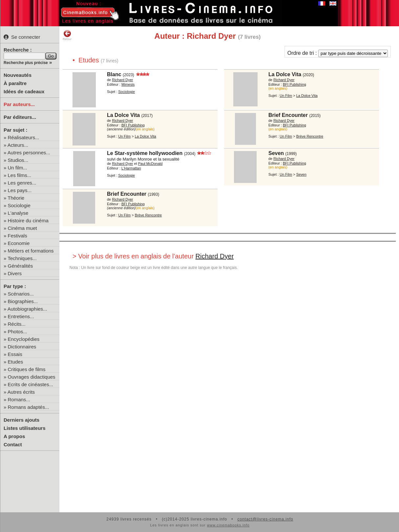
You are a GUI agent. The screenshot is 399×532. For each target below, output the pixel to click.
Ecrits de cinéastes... (31, 384)
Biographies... (23, 301)
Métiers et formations (31, 251)
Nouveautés (18, 75)
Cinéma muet (22, 228)
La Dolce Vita (285, 74)
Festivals (18, 236)
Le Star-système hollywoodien (145, 153)
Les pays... (20, 190)
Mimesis (128, 84)
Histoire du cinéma (28, 221)
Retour (67, 35)
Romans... (19, 399)
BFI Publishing (294, 84)
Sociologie (19, 205)
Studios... (18, 160)
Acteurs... (18, 145)
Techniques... (22, 258)
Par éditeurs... (20, 117)
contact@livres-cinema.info (265, 519)
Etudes (16, 362)
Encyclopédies (24, 339)
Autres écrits (21, 392)
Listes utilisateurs (25, 428)
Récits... (17, 324)
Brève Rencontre (310, 136)
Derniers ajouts (21, 420)
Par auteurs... (19, 104)
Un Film (286, 96)
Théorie (16, 198)
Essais (15, 354)
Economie (19, 243)
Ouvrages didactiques (32, 377)
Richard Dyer (122, 80)
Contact (13, 444)
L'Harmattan (131, 168)
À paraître (15, 83)
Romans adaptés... (29, 407)
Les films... (20, 175)
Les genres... (22, 183)
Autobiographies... (27, 309)
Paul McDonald (150, 164)
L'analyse (18, 213)
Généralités (21, 266)
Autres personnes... (29, 153)
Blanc (114, 74)
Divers (15, 273)
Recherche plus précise (26, 63)
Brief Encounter (288, 115)
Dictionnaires (22, 347)
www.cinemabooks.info (228, 525)
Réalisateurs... (24, 137)
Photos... (18, 332)
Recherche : (18, 50)
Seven (276, 153)
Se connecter (22, 37)
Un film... (18, 168)
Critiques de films (27, 369)
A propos (14, 436)
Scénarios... (21, 294)
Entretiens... (21, 316)
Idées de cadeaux (24, 91)
